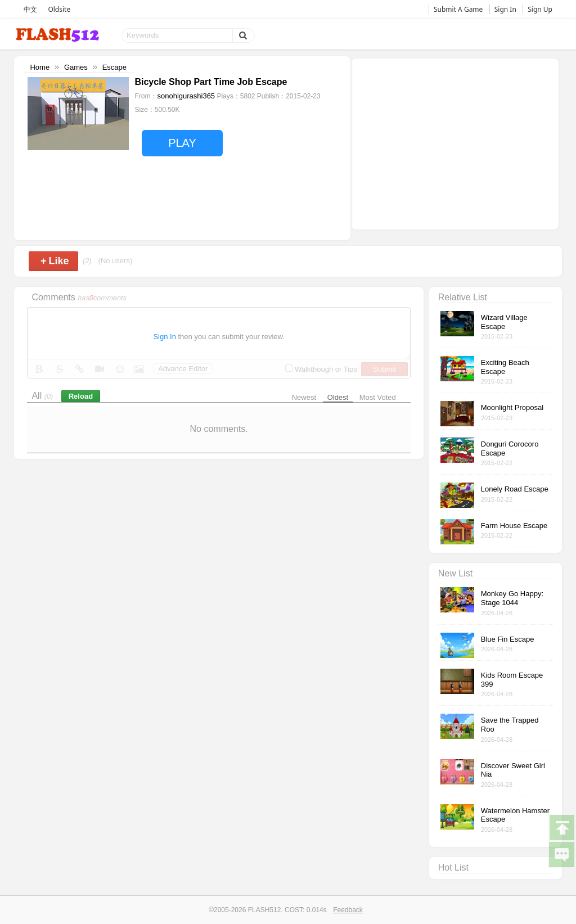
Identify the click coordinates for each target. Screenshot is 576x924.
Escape (114, 67)
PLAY (182, 143)
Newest (304, 397)
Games (76, 67)
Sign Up (540, 9)
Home (40, 67)
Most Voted (378, 397)
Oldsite (59, 9)
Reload (81, 396)
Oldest (338, 397)
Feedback (348, 910)
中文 (30, 9)
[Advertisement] (455, 143)
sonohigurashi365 (186, 96)
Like (55, 261)
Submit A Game (458, 9)
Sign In (505, 9)
